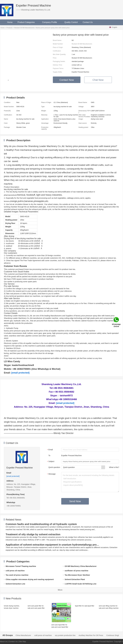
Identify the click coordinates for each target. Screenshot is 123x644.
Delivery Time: (58, 65)
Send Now (75, 501)
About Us (4, 641)
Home (10, 22)
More (60, 590)
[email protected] (20, 373)
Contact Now (67, 80)
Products (9, 28)
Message (51, 474)
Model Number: (58, 44)
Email (50, 450)
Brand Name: (57, 40)
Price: (55, 58)
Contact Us (88, 22)
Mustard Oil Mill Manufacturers (24, 28)
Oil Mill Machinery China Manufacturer (20, 635)
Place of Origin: (58, 47)
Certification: (57, 51)
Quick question (54, 467)
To (49, 456)
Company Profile (51, 22)
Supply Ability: (58, 72)
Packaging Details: (59, 61)
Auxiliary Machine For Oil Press (95, 635)
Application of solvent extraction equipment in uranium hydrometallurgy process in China (53, 545)
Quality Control (71, 22)
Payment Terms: (58, 68)
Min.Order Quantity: (59, 54)
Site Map (22, 641)
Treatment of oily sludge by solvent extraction (33, 534)
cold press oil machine (47, 635)
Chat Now (98, 80)
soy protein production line (69, 635)
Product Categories (27, 22)
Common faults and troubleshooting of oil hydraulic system (41, 524)
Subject (50, 462)
